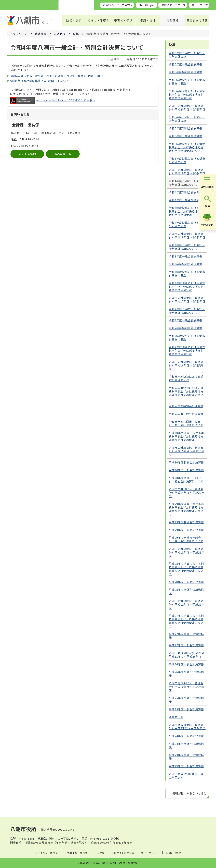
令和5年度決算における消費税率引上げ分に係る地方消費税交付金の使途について (187, 147)
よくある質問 (27, 154)
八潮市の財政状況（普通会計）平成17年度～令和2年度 (187, 299)
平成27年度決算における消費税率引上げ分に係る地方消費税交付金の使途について (186, 621)
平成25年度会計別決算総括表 (186, 700)
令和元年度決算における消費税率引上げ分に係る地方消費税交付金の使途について (186, 393)
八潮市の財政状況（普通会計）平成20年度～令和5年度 (187, 108)
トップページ (19, 34)
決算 (76, 34)
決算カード (176, 717)
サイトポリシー (150, 853)
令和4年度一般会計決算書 (186, 200)
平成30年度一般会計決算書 (186, 470)
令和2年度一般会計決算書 (186, 320)
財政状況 (60, 34)
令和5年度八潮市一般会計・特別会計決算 (187, 119)
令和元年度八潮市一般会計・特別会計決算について (186, 423)
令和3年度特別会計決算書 (186, 264)
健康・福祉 (148, 20)
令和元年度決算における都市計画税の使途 (186, 378)
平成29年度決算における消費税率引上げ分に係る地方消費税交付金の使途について (186, 509)
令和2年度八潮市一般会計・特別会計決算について (187, 311)
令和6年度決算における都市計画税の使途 (187, 82)
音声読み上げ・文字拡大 (118, 5)
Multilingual (147, 5)
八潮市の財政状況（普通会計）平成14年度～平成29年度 (187, 493)
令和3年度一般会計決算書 (186, 256)
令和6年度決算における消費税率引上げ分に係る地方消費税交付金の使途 (187, 94)
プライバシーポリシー (48, 853)
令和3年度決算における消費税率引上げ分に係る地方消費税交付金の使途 (187, 287)
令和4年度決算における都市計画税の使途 (187, 224)
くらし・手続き (99, 20)
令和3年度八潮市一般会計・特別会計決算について (187, 247)
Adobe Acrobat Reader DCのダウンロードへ (52, 101)
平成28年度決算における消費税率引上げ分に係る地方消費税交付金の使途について (186, 569)
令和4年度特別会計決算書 (186, 192)
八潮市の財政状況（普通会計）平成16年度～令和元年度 (186, 365)
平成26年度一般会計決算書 (186, 664)
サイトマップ (200, 5)
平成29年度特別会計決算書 (186, 522)
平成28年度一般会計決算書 (186, 582)
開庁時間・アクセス (174, 5)
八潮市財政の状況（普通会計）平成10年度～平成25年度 (187, 687)
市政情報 (172, 20)
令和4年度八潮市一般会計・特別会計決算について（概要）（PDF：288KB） (59, 76)
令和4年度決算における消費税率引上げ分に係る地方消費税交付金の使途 (187, 211)
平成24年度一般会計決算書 (186, 736)
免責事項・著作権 (77, 853)
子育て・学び (123, 20)
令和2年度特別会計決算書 (186, 328)
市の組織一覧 (63, 154)
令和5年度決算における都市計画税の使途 (187, 160)
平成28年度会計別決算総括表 (186, 591)
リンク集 (100, 853)
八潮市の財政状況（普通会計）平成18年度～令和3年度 (187, 235)
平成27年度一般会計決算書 (186, 645)
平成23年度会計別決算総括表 (186, 757)
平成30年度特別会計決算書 (186, 462)
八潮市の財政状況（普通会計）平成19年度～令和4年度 (187, 172)
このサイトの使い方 (123, 853)
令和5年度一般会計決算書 (186, 136)
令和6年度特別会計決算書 (186, 72)
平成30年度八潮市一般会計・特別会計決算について (186, 480)
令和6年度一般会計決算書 (186, 64)
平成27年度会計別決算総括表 (186, 636)
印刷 (116, 59)
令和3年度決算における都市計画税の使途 (187, 273)
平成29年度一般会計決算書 (186, 530)
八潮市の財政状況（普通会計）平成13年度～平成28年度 (187, 552)
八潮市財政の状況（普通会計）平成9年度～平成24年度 (187, 726)
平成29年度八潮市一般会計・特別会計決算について (186, 539)
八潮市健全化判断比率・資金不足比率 (186, 776)
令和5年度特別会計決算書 (186, 128)
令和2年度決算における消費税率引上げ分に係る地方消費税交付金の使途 (187, 351)
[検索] (72, 5)
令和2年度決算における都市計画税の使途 (187, 338)
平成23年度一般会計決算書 (186, 766)
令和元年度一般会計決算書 (186, 414)
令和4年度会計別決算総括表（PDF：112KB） (40, 81)
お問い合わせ (173, 853)
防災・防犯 (74, 20)
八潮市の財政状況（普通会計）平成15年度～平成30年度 (187, 451)
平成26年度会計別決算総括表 (186, 674)
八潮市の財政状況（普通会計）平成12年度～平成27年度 (187, 604)
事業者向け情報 (197, 20)
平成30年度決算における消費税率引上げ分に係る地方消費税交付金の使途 (186, 436)
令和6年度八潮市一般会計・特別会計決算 (187, 55)
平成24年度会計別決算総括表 (186, 745)
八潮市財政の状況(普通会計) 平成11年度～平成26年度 (187, 655)
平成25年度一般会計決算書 (186, 709)
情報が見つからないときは (190, 793)
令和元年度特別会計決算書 (186, 406)
